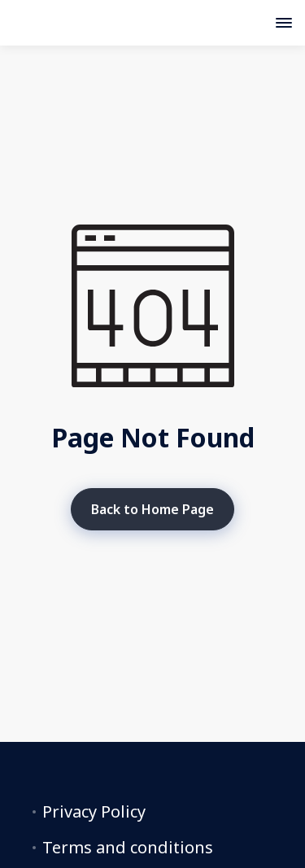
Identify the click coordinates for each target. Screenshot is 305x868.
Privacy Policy (94, 812)
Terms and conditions (128, 848)
